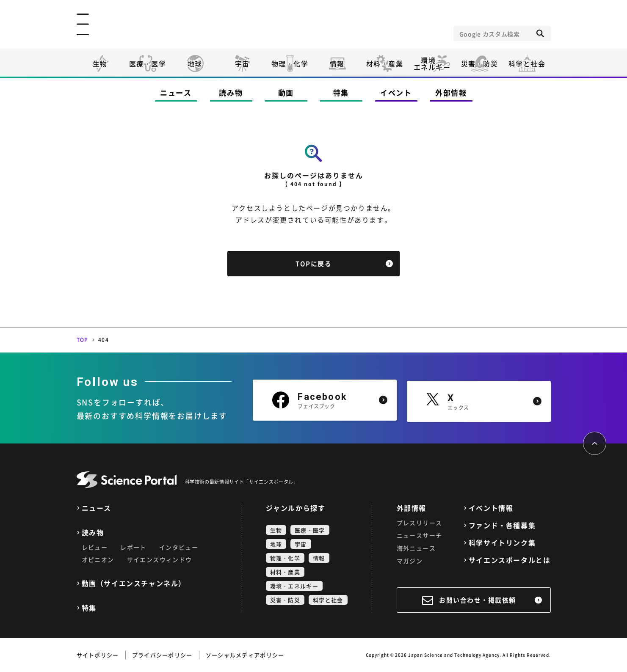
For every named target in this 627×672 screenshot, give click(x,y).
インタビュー (179, 547)
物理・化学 (290, 63)
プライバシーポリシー (162, 655)
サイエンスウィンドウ (160, 559)
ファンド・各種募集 (502, 525)
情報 (337, 63)
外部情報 (451, 92)
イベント (396, 92)
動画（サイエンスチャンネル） (134, 583)
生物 (100, 63)
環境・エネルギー (294, 586)
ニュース (176, 92)
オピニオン (98, 559)
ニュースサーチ (420, 535)
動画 (286, 92)
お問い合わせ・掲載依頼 (478, 600)
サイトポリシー (98, 655)
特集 (341, 92)
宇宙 (242, 63)
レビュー (95, 547)
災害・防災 (480, 63)
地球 (195, 63)
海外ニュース (416, 548)
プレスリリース (420, 523)
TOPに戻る (313, 264)
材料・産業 (385, 63)
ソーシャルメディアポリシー (245, 655)
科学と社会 (527, 63)
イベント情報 (491, 508)
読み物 (231, 92)
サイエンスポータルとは (510, 560)
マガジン (410, 561)
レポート (133, 547)
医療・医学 (148, 63)
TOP (83, 340)
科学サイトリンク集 (502, 543)
